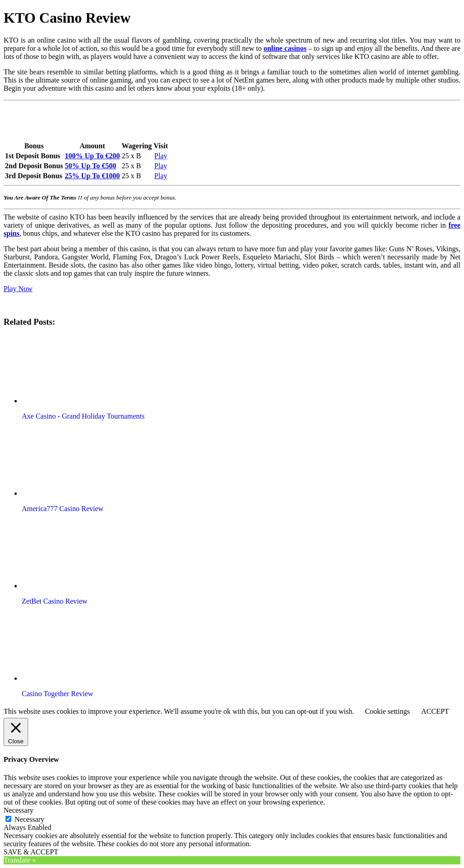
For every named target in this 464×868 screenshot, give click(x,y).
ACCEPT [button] (435, 711)
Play (161, 156)
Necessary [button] (19, 810)
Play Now (18, 289)
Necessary (29, 819)
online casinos (285, 48)
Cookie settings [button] (387, 711)
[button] (74, 369)
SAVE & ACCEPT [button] (31, 852)
